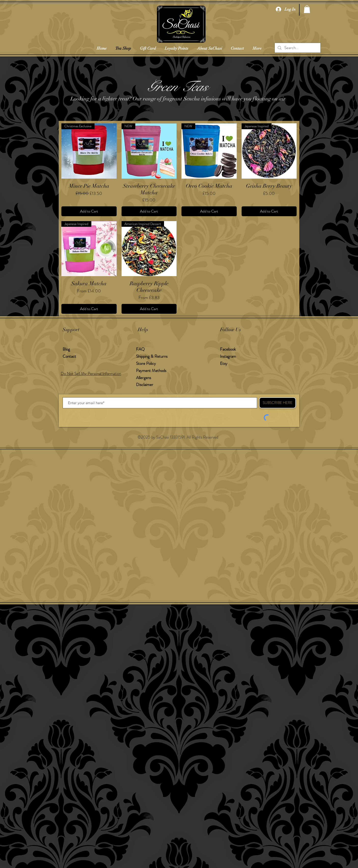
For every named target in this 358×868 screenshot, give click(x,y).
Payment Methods (152, 370)
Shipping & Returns (152, 356)
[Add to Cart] (89, 211)
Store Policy (146, 363)
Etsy (224, 363)
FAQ (140, 349)
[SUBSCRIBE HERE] (277, 403)
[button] (307, 9)
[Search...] (297, 48)
